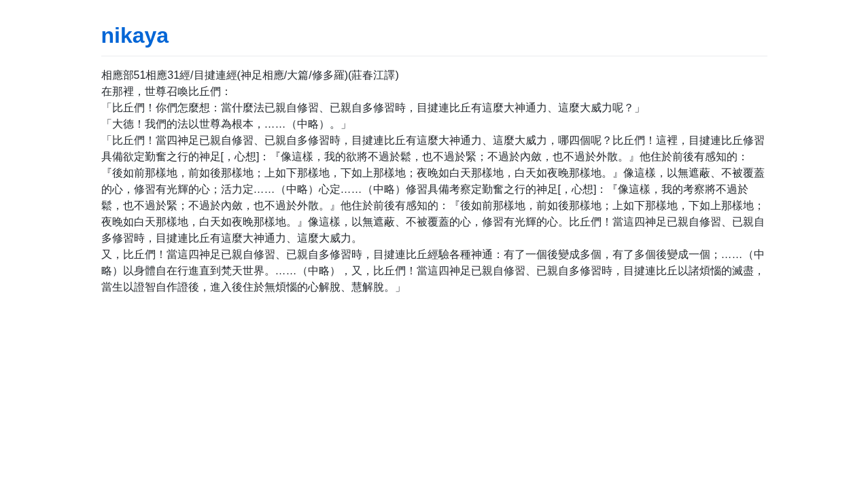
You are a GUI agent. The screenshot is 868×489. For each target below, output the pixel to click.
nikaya (135, 35)
